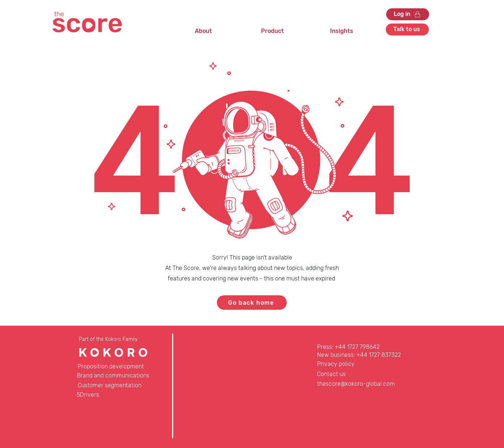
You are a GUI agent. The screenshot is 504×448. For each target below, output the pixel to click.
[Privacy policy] (343, 364)
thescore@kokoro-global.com (356, 384)
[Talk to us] (407, 29)
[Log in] (408, 14)
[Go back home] (252, 303)
